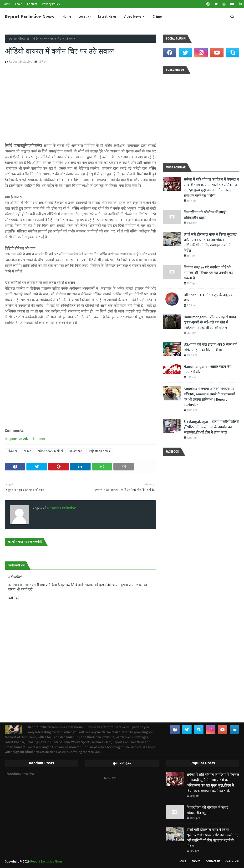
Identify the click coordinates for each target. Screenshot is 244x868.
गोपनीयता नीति (232, 861)
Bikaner (24, 39)
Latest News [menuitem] (107, 17)
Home (6, 4)
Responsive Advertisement (25, 439)
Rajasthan (76, 451)
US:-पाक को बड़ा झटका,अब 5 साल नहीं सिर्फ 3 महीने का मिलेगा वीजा (211, 347)
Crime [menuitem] (157, 17)
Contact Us (213, 861)
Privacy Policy (51, 4)
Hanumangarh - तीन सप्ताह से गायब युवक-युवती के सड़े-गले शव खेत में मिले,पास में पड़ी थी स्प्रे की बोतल (210, 322)
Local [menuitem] (82, 17)
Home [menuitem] (67, 17)
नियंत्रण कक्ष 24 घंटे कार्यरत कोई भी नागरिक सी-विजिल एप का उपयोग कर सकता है (208, 273)
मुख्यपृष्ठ (13, 39)
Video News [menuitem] (132, 17)
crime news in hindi (50, 451)
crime (28, 451)
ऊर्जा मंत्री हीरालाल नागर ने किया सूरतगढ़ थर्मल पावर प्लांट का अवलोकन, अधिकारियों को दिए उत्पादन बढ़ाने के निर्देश (210, 242)
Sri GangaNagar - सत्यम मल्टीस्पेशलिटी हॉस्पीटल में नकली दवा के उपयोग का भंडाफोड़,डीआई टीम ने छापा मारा (211, 427)
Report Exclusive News (29, 17)
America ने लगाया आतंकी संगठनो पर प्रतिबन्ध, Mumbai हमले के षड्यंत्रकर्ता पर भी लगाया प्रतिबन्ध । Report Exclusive (209, 397)
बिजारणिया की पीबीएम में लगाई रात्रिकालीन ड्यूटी (205, 215)
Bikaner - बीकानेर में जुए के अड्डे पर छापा (208, 298)
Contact (32, 4)
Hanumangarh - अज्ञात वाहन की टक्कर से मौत (207, 369)
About (19, 4)
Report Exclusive (20, 62)
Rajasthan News (99, 451)
